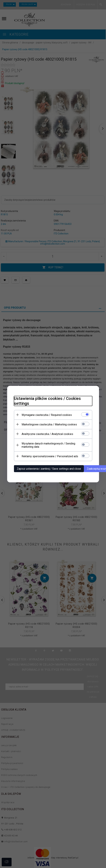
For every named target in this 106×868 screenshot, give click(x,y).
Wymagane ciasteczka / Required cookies (47, 415)
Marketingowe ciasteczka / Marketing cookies (49, 424)
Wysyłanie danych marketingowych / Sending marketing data (48, 445)
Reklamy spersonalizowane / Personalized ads (50, 456)
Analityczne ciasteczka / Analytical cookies (47, 434)
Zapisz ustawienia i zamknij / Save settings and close (49, 469)
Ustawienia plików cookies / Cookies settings (47, 401)
